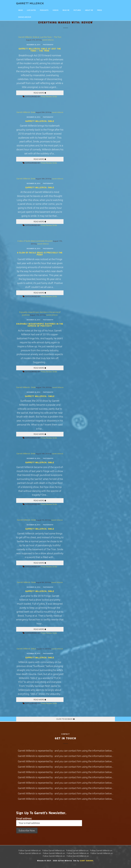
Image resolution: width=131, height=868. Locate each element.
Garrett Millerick (30, 3)
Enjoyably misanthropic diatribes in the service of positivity (40, 325)
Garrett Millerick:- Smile (26, 387)
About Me (89, 10)
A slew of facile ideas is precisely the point (35, 241)
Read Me (66, 10)
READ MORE (40, 93)
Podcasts (44, 10)
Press (100, 10)
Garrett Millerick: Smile (26, 112)
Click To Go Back (66, 719)
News (21, 10)
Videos (55, 10)
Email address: (49, 821)
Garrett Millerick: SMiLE (26, 649)
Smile (55, 96)
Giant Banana (87, 861)
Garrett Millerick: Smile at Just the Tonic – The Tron (40, 37)
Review (49, 96)
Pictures (77, 10)
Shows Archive (25, 17)
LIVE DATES (31, 10)
